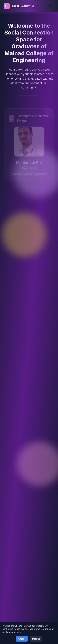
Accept (22, 639)
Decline (36, 639)
